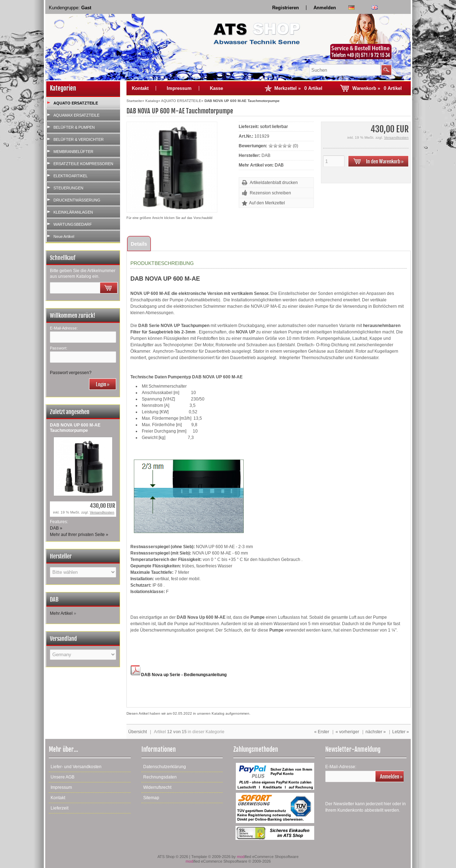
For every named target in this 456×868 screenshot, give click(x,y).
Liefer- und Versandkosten (76, 767)
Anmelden (325, 8)
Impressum (179, 88)
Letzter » (401, 732)
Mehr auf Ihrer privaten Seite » (79, 535)
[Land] (83, 655)
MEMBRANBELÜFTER (73, 152)
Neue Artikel (64, 236)
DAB (279, 165)
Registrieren (286, 8)
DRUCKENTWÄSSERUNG (77, 200)
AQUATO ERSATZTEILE (76, 103)
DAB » (56, 528)
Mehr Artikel (61, 613)
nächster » (376, 732)
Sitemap (151, 798)
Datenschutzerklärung (165, 767)
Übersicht (138, 732)
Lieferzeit (59, 808)
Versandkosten (102, 512)
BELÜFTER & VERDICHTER (79, 139)
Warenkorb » (377, 88)
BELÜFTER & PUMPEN (74, 127)
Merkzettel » (298, 88)
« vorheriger (347, 732)
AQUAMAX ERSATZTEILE (76, 115)
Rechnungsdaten (160, 777)
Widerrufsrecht (157, 787)
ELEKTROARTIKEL (71, 176)
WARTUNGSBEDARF (73, 224)
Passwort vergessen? (71, 373)
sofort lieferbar (274, 127)
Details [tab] (139, 244)
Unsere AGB (63, 777)
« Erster (322, 732)
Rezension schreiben (270, 193)
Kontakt (140, 88)
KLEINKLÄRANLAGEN (73, 212)
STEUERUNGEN (68, 188)
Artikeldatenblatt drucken (274, 183)
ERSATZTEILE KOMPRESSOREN (83, 164)
